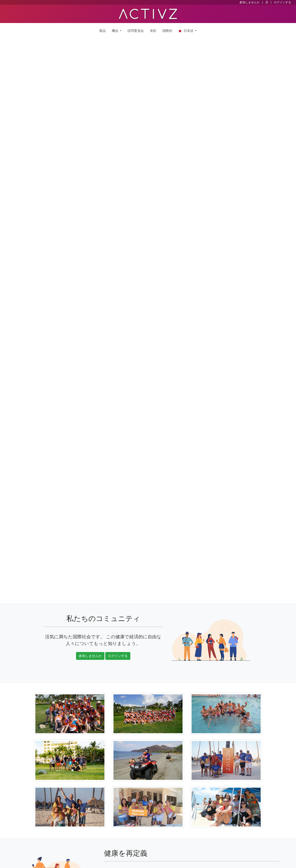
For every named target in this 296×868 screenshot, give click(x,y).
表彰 (153, 31)
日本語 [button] (186, 31)
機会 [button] (115, 31)
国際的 (167, 31)
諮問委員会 (136, 31)
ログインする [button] (118, 656)
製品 (103, 31)
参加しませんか (250, 2)
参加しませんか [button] (90, 656)
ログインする (282, 2)
